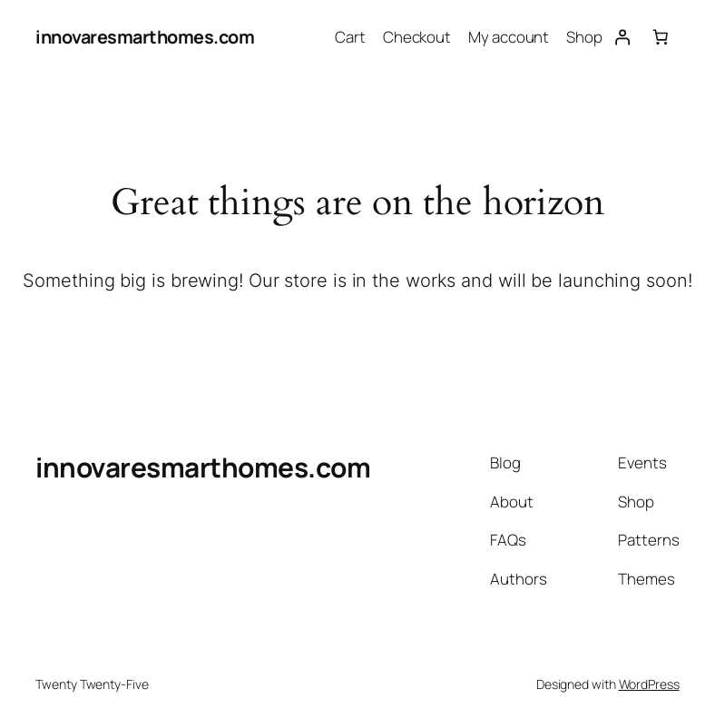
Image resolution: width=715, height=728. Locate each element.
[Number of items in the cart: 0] (660, 37)
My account (509, 37)
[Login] (622, 37)
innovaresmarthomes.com (145, 37)
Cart (350, 37)
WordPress (649, 684)
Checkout (417, 37)
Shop (584, 37)
